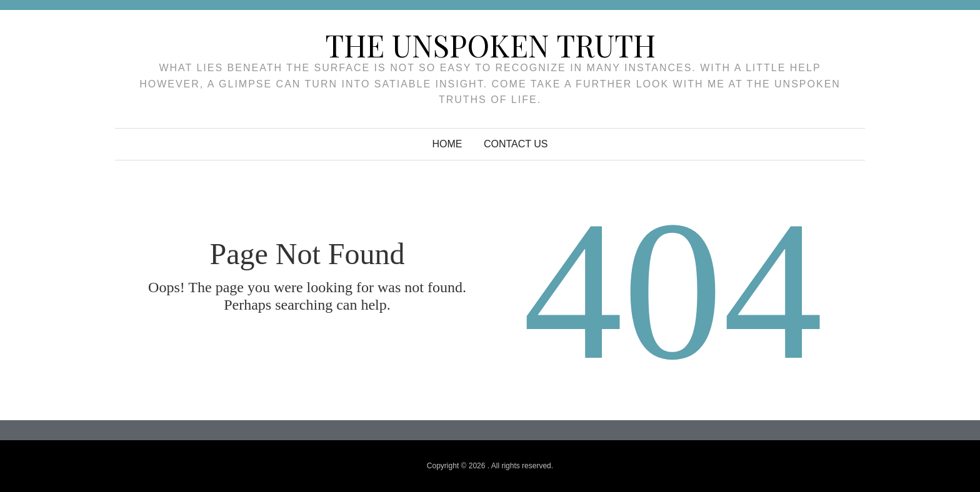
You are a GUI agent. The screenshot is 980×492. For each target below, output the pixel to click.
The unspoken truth (490, 45)
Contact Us (516, 144)
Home (447, 144)
